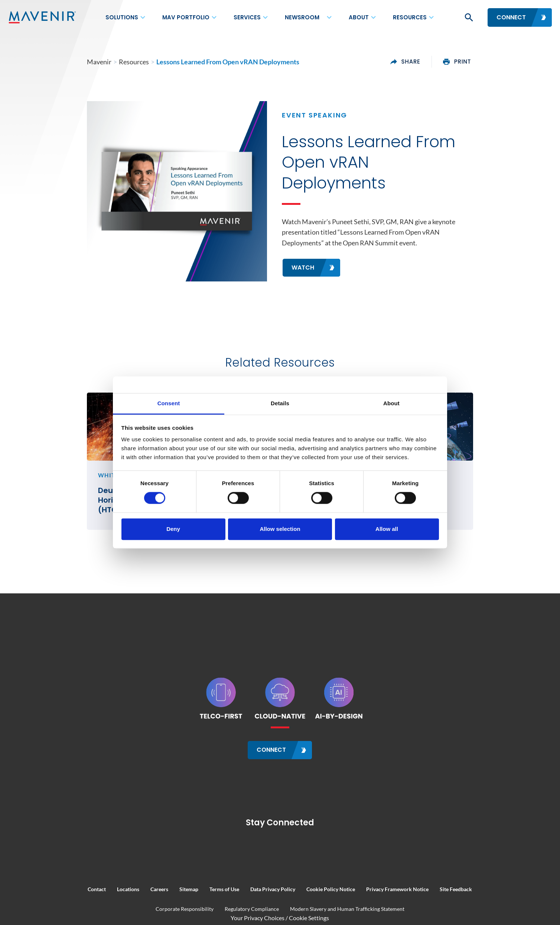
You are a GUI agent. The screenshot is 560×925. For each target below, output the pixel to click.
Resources (410, 17)
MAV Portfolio (186, 17)
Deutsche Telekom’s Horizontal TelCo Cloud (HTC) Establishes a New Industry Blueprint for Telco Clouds (115, 562)
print (502, 62)
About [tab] (391, 403)
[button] (468, 17)
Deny (173, 529)
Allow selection (280, 529)
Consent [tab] (169, 403)
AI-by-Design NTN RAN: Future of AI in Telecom (441, 557)
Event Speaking (315, 131)
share (450, 62)
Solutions (122, 17)
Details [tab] (280, 403)
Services (247, 17)
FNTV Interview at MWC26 (263, 552)
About (359, 17)
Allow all (387, 529)
